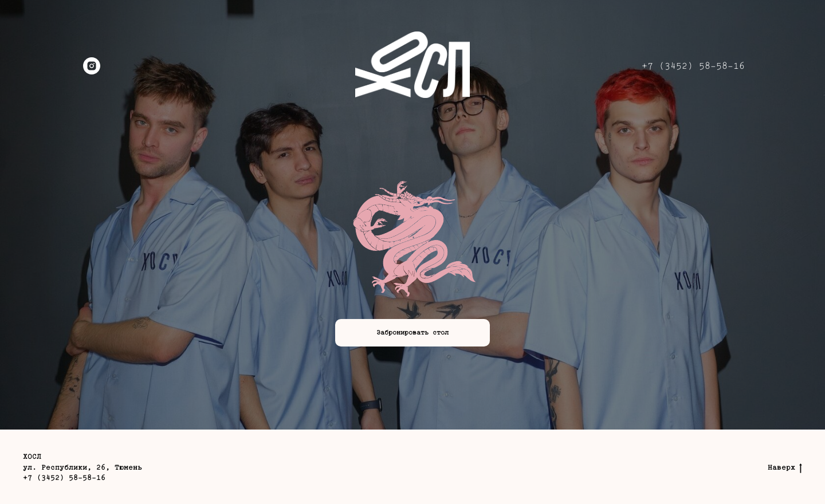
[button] (412, 333)
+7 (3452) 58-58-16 (693, 66)
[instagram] (92, 66)
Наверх (785, 468)
